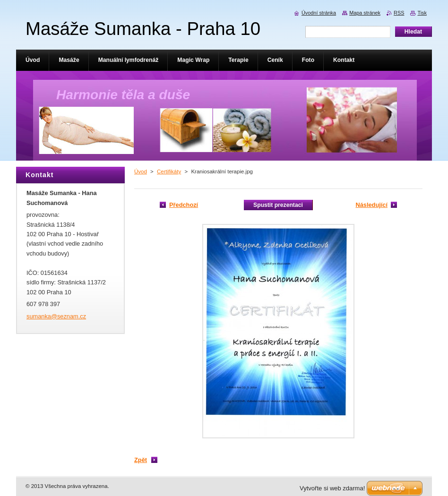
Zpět (141, 460)
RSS (399, 13)
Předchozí (184, 205)
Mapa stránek (365, 13)
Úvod (141, 171)
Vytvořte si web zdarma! (332, 488)
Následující (371, 205)
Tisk (422, 13)
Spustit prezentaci (278, 205)
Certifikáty (169, 171)
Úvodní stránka (319, 13)
